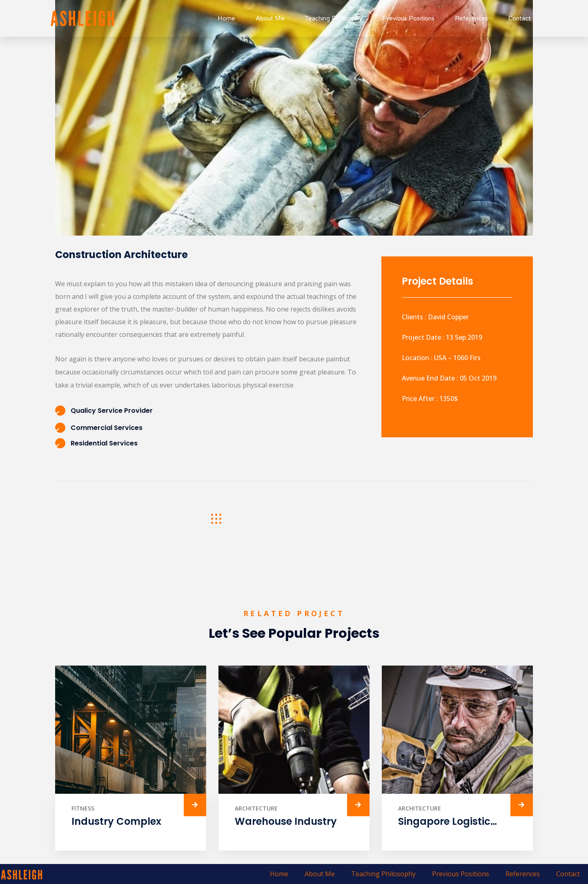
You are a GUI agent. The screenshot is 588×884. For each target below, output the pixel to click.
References (471, 18)
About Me (270, 18)
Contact (520, 18)
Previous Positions (409, 18)
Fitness (83, 808)
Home (226, 18)
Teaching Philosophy (334, 18)
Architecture (256, 808)
